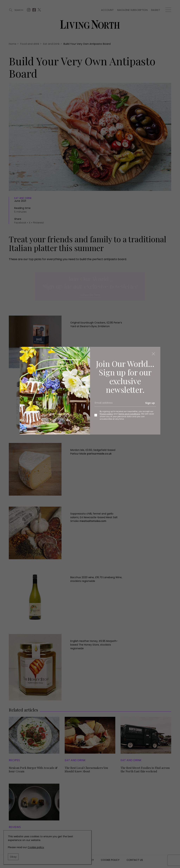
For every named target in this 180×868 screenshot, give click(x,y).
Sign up (150, 403)
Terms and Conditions (129, 414)
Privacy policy (106, 414)
